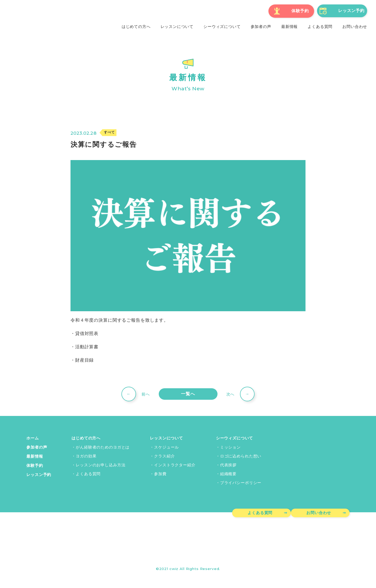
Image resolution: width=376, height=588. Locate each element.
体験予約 (35, 465)
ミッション (230, 447)
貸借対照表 (87, 333)
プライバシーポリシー (241, 483)
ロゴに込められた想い (241, 456)
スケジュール (166, 447)
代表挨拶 (228, 465)
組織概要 (228, 474)
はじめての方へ (86, 438)
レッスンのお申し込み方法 (101, 465)
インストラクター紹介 (175, 465)
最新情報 (35, 456)
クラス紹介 (164, 456)
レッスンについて (166, 438)
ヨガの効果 (86, 456)
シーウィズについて (235, 438)
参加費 (160, 474)
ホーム (33, 438)
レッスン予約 (39, 474)
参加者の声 (37, 447)
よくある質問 (88, 474)
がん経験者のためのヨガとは (103, 447)
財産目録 (84, 360)
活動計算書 (87, 347)
